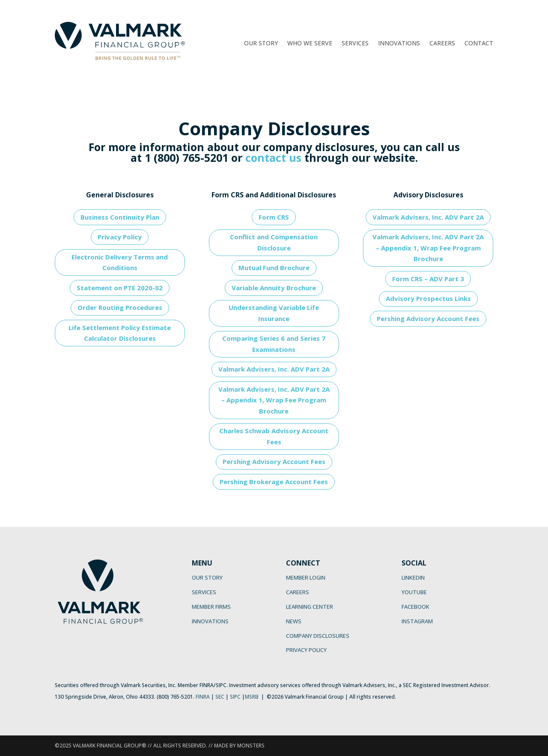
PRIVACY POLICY (306, 650)
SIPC (235, 697)
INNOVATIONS (210, 621)
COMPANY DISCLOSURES (318, 636)
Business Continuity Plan (120, 217)
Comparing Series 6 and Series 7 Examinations (274, 344)
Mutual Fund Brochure (274, 268)
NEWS (294, 621)
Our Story (261, 44)
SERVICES (204, 592)
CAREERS (298, 592)
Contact (479, 44)
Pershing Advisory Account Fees (274, 461)
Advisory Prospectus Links (428, 298)
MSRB (252, 697)
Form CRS (274, 217)
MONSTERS (251, 746)
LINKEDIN (413, 577)
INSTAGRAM (417, 621)
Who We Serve (310, 44)
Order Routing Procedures (120, 307)
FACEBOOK (415, 607)
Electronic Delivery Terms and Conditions (120, 262)
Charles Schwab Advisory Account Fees (274, 436)
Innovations (399, 44)
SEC (220, 697)
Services (355, 44)
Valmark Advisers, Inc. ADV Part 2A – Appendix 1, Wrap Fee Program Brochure (274, 400)
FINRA (203, 697)
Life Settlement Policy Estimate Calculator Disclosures (120, 333)
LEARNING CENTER (310, 607)
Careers (442, 44)
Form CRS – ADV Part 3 (428, 279)
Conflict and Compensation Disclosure (274, 242)
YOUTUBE (414, 592)
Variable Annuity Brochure (274, 288)
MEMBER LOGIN (306, 577)
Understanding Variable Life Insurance (274, 313)
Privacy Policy (120, 237)
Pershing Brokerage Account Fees (274, 482)
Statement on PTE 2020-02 (120, 288)
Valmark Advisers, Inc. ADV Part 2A (274, 369)
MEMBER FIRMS (211, 607)
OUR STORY (207, 577)
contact (266, 158)
